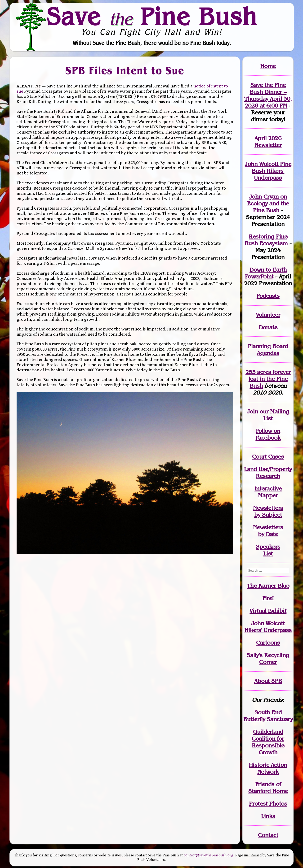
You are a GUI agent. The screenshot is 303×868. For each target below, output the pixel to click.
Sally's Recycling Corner (268, 659)
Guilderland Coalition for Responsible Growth (268, 742)
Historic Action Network (268, 768)
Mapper (268, 495)
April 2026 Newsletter (268, 142)
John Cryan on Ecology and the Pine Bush (268, 203)
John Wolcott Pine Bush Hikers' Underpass (268, 171)
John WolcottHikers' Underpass (268, 627)
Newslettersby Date (268, 531)
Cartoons (268, 643)
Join (252, 411)
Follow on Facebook (268, 434)
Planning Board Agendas (268, 350)
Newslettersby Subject (268, 511)
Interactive (268, 488)
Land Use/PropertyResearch (268, 473)
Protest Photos (268, 804)
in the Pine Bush (270, 379)
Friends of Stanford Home (268, 788)
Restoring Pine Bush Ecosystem (266, 240)
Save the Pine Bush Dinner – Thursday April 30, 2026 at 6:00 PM (268, 95)
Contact (268, 835)
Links (268, 816)
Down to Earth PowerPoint (266, 273)
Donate (268, 327)
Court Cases (268, 457)
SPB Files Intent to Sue (125, 70)
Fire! (268, 598)
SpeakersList (268, 550)
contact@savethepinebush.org (209, 855)
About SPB (268, 681)
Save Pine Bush (152, 16)
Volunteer (268, 315)
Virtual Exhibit (268, 611)
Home (268, 66)
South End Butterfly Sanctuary (268, 716)
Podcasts (268, 296)
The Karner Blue (268, 586)
